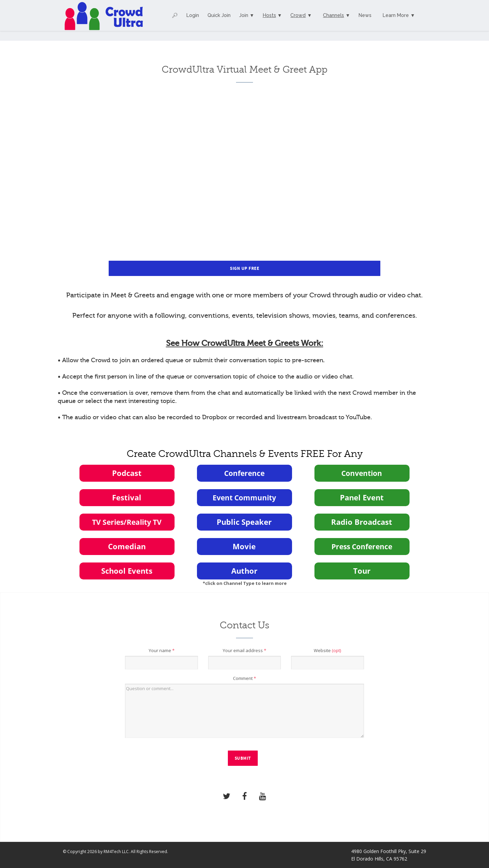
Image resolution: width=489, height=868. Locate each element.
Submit (243, 758)
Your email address (244, 650)
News (365, 15)
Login (193, 15)
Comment (244, 678)
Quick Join (219, 15)
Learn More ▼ (399, 15)
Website (327, 650)
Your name (162, 650)
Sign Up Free (244, 269)
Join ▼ (247, 15)
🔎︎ (175, 15)
